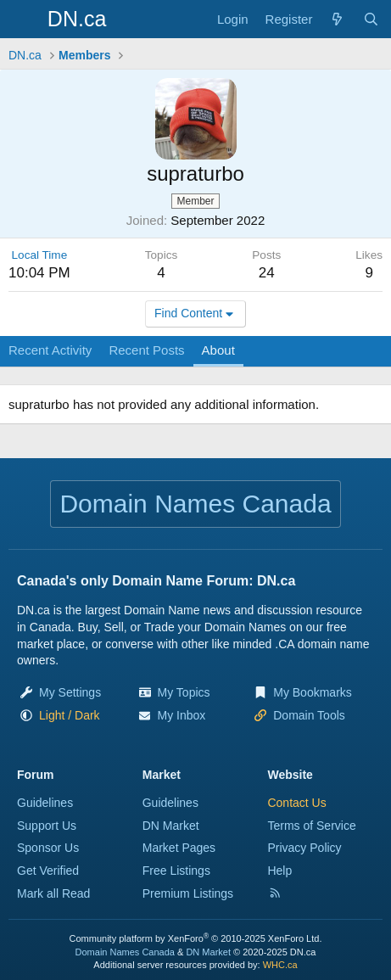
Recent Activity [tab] (50, 350)
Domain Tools (309, 715)
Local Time (40, 255)
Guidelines (45, 803)
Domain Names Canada (125, 952)
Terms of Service (311, 826)
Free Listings (176, 871)
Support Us (47, 826)
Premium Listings (188, 893)
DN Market (171, 826)
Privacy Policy (304, 848)
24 (267, 273)
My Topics (184, 692)
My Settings (70, 692)
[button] (70, 715)
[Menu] (23, 20)
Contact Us (296, 803)
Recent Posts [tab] (146, 350)
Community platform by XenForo (196, 938)
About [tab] (218, 350)
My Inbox (182, 715)
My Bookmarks (313, 692)
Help (279, 871)
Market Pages (179, 848)
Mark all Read (53, 893)
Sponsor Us (48, 848)
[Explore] (337, 19)
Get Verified (48, 871)
